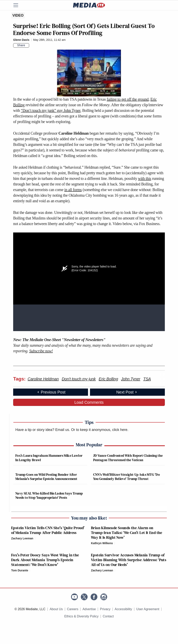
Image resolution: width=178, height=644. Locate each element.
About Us (56, 609)
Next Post (127, 392)
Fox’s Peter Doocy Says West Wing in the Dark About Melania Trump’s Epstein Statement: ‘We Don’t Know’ (45, 560)
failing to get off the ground (128, 99)
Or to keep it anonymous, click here (99, 430)
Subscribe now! (41, 351)
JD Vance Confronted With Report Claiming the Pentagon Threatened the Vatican (128, 458)
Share (21, 45)
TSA (147, 379)
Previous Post (51, 392)
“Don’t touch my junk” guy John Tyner (51, 110)
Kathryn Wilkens (102, 543)
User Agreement (148, 609)
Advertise (89, 609)
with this (145, 178)
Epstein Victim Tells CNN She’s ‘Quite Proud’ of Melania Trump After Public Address (48, 530)
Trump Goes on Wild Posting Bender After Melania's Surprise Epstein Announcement (46, 477)
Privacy (105, 609)
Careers (73, 609)
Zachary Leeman (22, 538)
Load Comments (89, 402)
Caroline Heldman (43, 379)
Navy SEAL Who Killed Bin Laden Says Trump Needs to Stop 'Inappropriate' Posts (49, 495)
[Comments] (32, 45)
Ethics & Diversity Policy (81, 616)
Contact (108, 616)
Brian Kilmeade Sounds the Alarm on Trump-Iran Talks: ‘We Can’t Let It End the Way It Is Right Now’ (127, 533)
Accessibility (123, 609)
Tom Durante (20, 570)
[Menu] (18, 5)
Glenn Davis (21, 40)
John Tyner (131, 379)
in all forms (73, 190)
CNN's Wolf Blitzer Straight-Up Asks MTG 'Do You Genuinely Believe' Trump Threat (127, 477)
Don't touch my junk (79, 379)
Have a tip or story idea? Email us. (43, 430)
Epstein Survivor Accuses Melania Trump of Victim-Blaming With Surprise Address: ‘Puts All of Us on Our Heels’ (129, 560)
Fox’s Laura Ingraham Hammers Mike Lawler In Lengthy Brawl (49, 458)
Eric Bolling (108, 379)
